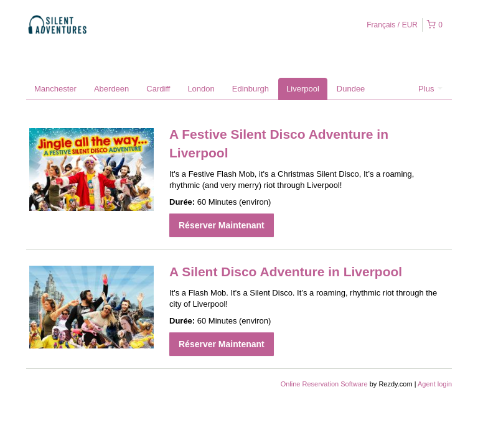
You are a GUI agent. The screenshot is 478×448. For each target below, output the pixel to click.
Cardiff (158, 89)
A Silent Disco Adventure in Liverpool (286, 272)
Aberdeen (111, 89)
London (201, 89)
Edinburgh (251, 89)
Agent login (435, 384)
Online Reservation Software (324, 384)
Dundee (351, 89)
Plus (430, 89)
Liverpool (303, 89)
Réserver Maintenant (222, 225)
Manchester (55, 89)
